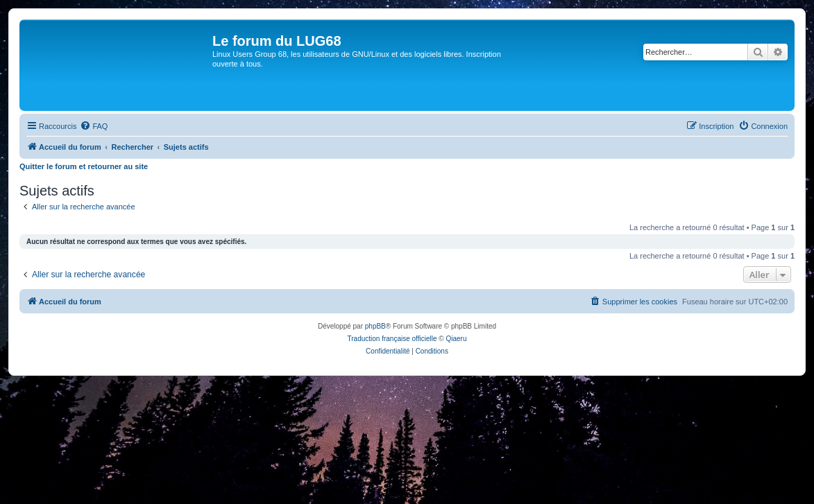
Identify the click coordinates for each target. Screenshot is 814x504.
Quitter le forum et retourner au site (84, 166)
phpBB (375, 326)
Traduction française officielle (392, 339)
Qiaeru (456, 339)
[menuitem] (94, 126)
